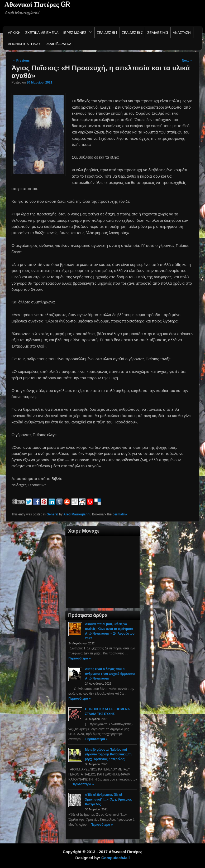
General (52, 514)
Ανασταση (182, 32)
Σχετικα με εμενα (42, 32)
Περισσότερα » (79, 658)
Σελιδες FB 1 (107, 32)
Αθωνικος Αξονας (24, 44)
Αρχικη (14, 32)
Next (187, 61)
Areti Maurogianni (77, 514)
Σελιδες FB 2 (132, 32)
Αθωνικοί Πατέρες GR (37, 4)
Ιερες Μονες (76, 34)
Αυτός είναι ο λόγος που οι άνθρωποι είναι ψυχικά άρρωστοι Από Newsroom (110, 674)
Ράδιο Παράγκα (58, 44)
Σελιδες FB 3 (158, 32)
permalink (120, 514)
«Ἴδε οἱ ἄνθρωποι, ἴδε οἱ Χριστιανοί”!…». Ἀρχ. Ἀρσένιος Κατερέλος (108, 800)
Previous (21, 61)
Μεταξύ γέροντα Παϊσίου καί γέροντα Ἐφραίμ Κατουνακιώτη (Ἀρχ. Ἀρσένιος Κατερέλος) (108, 754)
